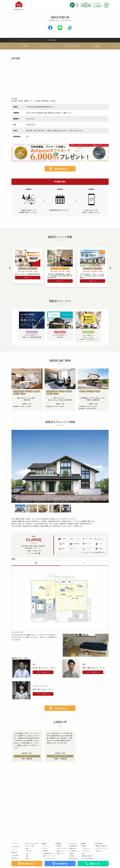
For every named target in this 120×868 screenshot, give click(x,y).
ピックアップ (15, 850)
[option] (28, 266)
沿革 (83, 854)
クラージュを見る (33, 553)
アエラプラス (86, 851)
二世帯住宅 (72, 856)
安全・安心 (29, 851)
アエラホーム (86, 848)
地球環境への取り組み (87, 856)
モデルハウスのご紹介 (72, 46)
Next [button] (110, 268)
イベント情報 (24, 46)
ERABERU (45, 851)
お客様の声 (96, 46)
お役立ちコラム (100, 851)
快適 (27, 856)
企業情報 (83, 844)
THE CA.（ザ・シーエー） (49, 856)
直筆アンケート (61, 854)
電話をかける (95, 864)
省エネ (28, 854)
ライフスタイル (72, 844)
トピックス (48, 46)
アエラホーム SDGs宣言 (87, 859)
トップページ (15, 844)
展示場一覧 (14, 852)
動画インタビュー (61, 851)
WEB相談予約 (62, 864)
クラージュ (45, 846)
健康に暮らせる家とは (101, 846)
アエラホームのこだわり (32, 844)
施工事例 (58, 844)
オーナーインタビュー (62, 848)
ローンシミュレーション (102, 848)
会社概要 (84, 846)
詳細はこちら (28, 278)
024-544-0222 (31, 119)
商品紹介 (44, 844)
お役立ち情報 (98, 844)
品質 (27, 859)
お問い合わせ (15, 858)
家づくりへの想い (30, 846)
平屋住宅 (71, 854)
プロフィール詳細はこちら (43, 672)
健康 (27, 848)
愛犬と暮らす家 (73, 859)
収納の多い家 (72, 848)
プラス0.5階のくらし (74, 851)
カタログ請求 (15, 855)
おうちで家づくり (16, 847)
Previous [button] (10, 268)
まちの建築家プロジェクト (49, 854)
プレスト (45, 848)
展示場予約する (61, 169)
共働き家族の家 (73, 846)
